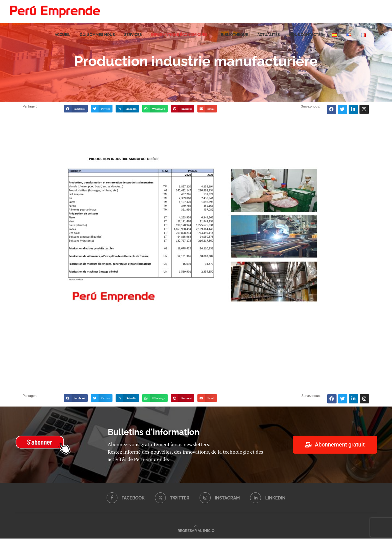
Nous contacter (306, 37)
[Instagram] (220, 500)
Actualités (269, 37)
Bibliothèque (235, 37)
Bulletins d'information (154, 435)
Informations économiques (179, 37)
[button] (76, 111)
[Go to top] (196, 533)
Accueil (62, 37)
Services (133, 37)
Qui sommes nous (97, 37)
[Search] (383, 37)
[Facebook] (125, 500)
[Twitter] (172, 500)
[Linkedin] (268, 500)
